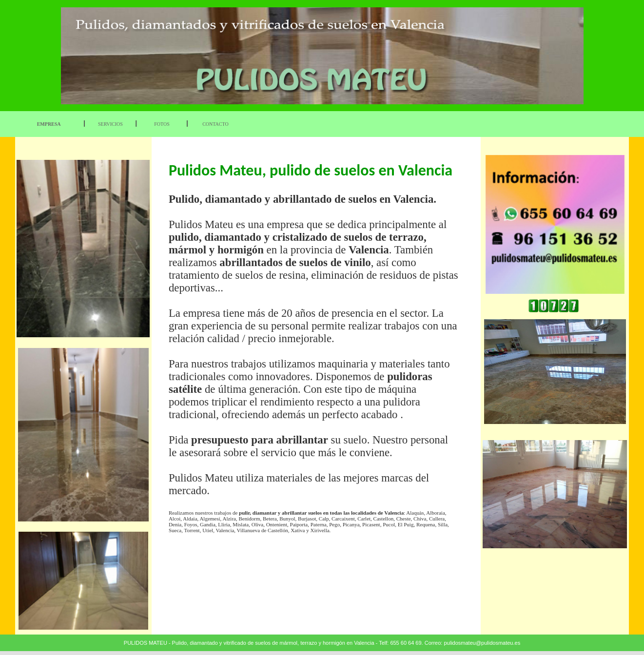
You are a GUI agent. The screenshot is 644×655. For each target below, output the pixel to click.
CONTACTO (215, 124)
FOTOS (162, 124)
